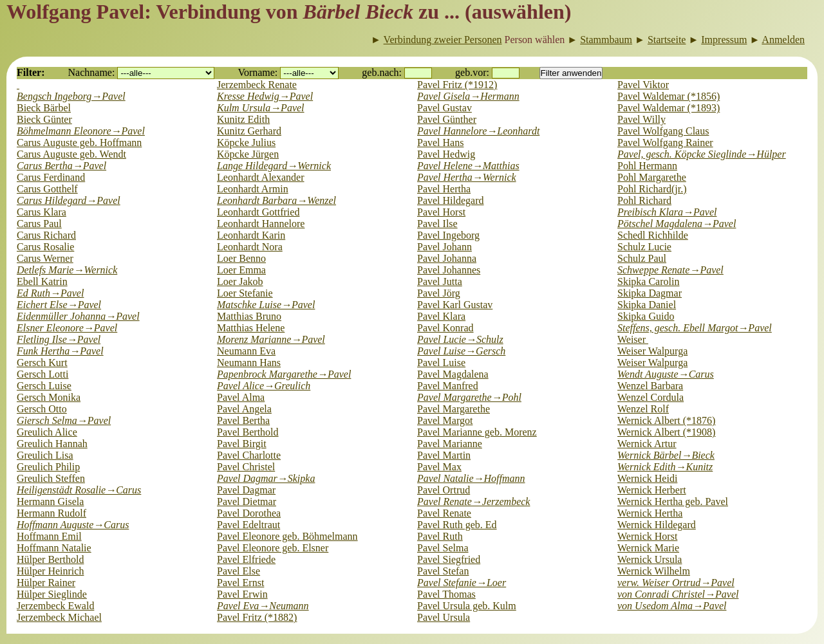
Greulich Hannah (52, 444)
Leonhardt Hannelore (261, 224)
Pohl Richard (644, 200)
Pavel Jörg (439, 293)
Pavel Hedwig (446, 154)
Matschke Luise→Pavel (266, 305)
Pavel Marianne (450, 444)
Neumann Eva (246, 351)
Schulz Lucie (644, 247)
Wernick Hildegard (657, 525)
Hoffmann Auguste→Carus (73, 525)
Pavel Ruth (440, 536)
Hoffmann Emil (49, 536)
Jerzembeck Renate (257, 85)
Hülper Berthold (50, 559)
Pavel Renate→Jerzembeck (473, 501)
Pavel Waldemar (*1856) (669, 96)
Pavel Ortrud (444, 490)
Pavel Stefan (443, 571)
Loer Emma (241, 270)
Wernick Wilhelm (654, 571)
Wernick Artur (647, 444)
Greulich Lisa (45, 455)
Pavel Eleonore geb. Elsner (273, 548)
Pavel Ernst (240, 583)
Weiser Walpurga (652, 351)
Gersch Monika (49, 397)
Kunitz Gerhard (249, 131)
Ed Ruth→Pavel (50, 293)
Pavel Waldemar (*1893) (669, 108)
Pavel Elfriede (246, 559)
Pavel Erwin (242, 594)
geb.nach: (382, 72)
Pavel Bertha (243, 420)
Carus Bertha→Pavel (61, 166)
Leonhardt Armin (253, 189)
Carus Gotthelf (47, 189)
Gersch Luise (44, 386)
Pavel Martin (444, 455)
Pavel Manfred (448, 386)
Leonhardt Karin (251, 235)
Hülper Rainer (46, 583)
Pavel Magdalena (453, 374)
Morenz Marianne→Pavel (271, 339)
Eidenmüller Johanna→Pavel (78, 316)
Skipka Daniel (647, 305)
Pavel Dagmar (246, 490)
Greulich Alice (47, 432)
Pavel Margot (445, 420)
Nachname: (92, 72)
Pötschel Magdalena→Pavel (677, 224)
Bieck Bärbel (44, 108)
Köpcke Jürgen (248, 154)
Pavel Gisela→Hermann (468, 96)
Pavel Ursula (444, 617)
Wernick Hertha (650, 513)
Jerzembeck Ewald (55, 606)
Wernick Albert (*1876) (666, 420)
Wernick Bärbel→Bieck (666, 455)
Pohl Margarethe (652, 177)
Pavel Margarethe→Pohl (469, 397)
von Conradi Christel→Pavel (678, 594)
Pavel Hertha (444, 189)
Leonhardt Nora (250, 247)
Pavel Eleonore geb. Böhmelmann (287, 536)
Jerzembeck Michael (59, 617)
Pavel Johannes (449, 270)
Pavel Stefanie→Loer (462, 583)
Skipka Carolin (648, 281)
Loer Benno (241, 258)
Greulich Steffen (51, 478)
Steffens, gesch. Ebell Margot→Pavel (695, 328)
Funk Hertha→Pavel (60, 351)
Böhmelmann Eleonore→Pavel (81, 131)
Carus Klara (42, 212)
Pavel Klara (441, 316)
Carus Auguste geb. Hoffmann (79, 143)
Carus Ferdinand (51, 177)
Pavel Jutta (440, 281)
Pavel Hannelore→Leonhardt (478, 131)
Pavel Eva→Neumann (263, 606)
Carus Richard (46, 235)
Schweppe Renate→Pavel (670, 270)
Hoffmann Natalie (54, 548)
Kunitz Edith (243, 119)
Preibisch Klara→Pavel (667, 212)
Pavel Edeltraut (248, 525)
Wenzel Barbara (650, 386)
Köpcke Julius (246, 143)
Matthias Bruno (249, 316)
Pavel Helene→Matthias (468, 166)
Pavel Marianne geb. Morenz (477, 432)
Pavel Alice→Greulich (264, 386)
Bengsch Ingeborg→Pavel (71, 96)
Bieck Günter (44, 119)
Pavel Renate (444, 513)
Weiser (633, 339)
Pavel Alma (241, 397)
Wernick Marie (648, 548)
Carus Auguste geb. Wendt (71, 154)
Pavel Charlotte (249, 455)
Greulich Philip (48, 467)
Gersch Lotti (42, 374)
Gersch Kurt (42, 363)
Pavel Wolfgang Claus (663, 131)
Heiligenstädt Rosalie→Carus (79, 490)
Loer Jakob (240, 281)
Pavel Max (439, 467)
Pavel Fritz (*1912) (457, 85)
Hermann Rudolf (51, 513)
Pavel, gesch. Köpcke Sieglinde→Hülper (702, 154)
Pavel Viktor (643, 85)
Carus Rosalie (45, 247)
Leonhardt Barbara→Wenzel (276, 200)
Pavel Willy (641, 119)
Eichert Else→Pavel (59, 305)
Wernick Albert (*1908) (666, 432)
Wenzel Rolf (643, 409)
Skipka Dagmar (650, 293)
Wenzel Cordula (651, 397)
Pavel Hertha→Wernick (467, 177)
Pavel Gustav (445, 108)
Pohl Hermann (647, 166)
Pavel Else (239, 571)
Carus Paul (39, 224)
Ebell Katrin (42, 281)
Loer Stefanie (245, 293)
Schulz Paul (642, 258)
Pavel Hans (440, 143)
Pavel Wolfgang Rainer (665, 143)
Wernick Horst (647, 536)
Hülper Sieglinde (52, 594)
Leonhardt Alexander (261, 177)
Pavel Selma (443, 548)
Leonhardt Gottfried (258, 212)
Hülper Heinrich (50, 571)
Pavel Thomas (446, 594)
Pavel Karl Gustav (455, 305)
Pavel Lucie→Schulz (460, 339)
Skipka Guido (646, 316)
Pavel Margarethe (454, 409)
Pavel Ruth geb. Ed (457, 525)
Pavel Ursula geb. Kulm (467, 606)
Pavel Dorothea (249, 513)
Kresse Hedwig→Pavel (265, 96)
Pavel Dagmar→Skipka (266, 478)
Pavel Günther (447, 119)
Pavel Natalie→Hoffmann (471, 478)
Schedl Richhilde (653, 235)
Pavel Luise (441, 363)
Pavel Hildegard (451, 200)
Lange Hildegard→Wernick (274, 166)
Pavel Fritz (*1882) (257, 617)
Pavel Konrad (445, 328)
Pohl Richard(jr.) (652, 189)
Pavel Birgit (242, 444)
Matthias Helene (251, 328)
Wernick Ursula (650, 559)
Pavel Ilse (437, 224)
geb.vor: (472, 72)
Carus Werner (45, 258)
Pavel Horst (441, 212)
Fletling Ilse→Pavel (59, 339)
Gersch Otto (42, 409)
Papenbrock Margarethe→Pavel (284, 374)
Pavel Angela (244, 409)
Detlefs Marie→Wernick (67, 270)
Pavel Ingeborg (448, 235)
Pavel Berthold (248, 432)
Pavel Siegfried (449, 559)
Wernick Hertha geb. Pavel (673, 501)
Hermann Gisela (50, 501)
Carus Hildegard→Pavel (69, 200)
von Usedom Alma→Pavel (672, 606)
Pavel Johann (445, 247)
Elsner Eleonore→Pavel (67, 328)
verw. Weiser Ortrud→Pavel (676, 583)
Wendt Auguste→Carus (666, 374)
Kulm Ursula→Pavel (261, 108)
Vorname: (257, 72)
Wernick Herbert (652, 490)
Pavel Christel (246, 467)
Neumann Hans (249, 363)
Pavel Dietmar (247, 501)
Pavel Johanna (447, 258)
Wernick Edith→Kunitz (665, 467)
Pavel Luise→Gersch (461, 351)
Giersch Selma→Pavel (64, 420)
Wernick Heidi (647, 478)
